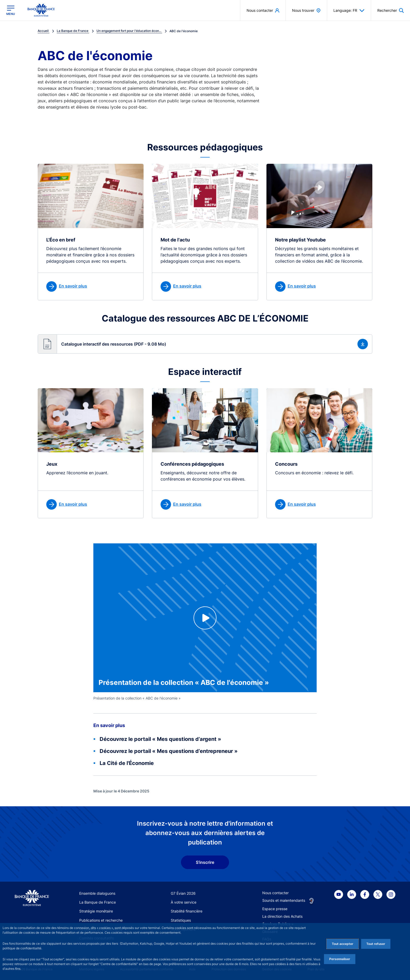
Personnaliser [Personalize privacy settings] (340, 959)
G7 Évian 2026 (183, 893)
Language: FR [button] (349, 10)
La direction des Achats (282, 916)
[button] (205, 344)
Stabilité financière (187, 911)
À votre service (184, 902)
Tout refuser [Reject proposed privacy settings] (376, 944)
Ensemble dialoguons (97, 893)
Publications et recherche (101, 920)
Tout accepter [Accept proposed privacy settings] (343, 944)
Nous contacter (275, 893)
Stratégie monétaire (96, 911)
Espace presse (275, 909)
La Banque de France (98, 902)
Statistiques (181, 920)
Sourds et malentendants (284, 900)
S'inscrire (205, 862)
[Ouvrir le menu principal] (11, 10)
